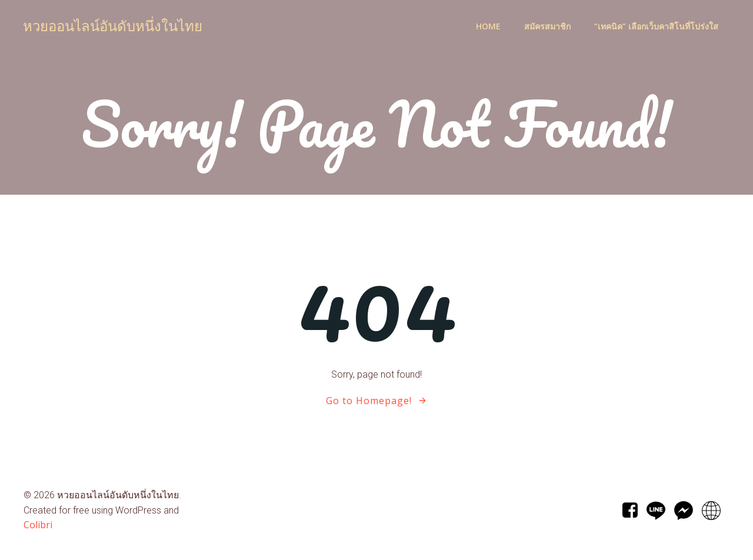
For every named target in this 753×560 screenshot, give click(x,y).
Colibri (38, 525)
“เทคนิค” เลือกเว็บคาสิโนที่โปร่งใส (656, 27)
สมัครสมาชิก (547, 27)
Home (488, 27)
